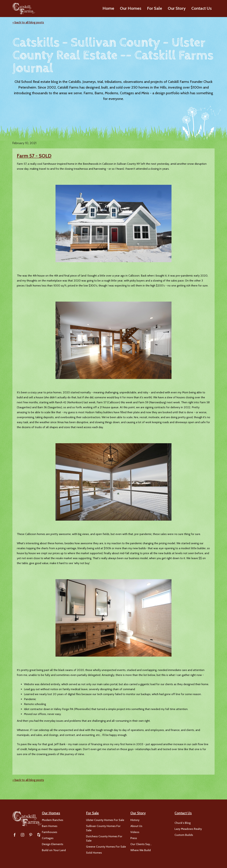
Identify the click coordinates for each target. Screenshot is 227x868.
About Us (136, 826)
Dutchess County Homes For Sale (104, 838)
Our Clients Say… (141, 844)
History (135, 820)
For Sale (155, 8)
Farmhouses (49, 832)
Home (108, 8)
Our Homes (131, 8)
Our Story (177, 8)
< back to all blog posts (28, 22)
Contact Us (202, 8)
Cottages (48, 838)
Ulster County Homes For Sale (105, 820)
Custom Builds (184, 835)
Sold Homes (94, 853)
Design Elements (52, 844)
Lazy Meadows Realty (188, 829)
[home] (24, 9)
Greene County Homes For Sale (106, 847)
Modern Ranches (52, 820)
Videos (135, 832)
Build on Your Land (54, 850)
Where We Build (141, 850)
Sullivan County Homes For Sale (103, 828)
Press (134, 838)
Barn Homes (50, 826)
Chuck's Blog (183, 823)
